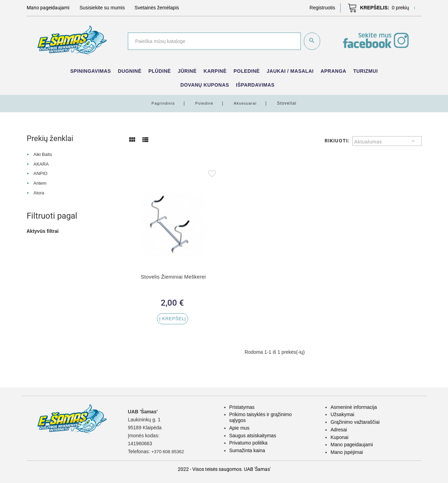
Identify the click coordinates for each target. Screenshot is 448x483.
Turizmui (365, 71)
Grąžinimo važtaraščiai (355, 422)
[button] (322, 8)
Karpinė (215, 71)
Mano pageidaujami (352, 445)
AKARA (41, 164)
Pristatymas (242, 407)
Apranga (333, 71)
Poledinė (247, 71)
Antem (40, 183)
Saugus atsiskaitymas (253, 436)
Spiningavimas (91, 71)
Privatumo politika (249, 443)
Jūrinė (187, 71)
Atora (39, 193)
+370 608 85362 (169, 451)
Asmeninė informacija (354, 407)
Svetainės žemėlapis (157, 8)
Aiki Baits (43, 154)
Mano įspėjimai (347, 452)
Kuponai (339, 437)
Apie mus (239, 428)
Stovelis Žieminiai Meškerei (173, 277)
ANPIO (41, 173)
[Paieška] (214, 41)
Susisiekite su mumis (102, 8)
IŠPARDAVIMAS (255, 85)
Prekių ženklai (52, 138)
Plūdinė (160, 71)
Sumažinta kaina (247, 450)
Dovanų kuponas (205, 85)
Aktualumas (368, 142)
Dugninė (130, 71)
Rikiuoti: (337, 141)
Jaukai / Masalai (290, 71)
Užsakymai (342, 414)
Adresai (339, 430)
